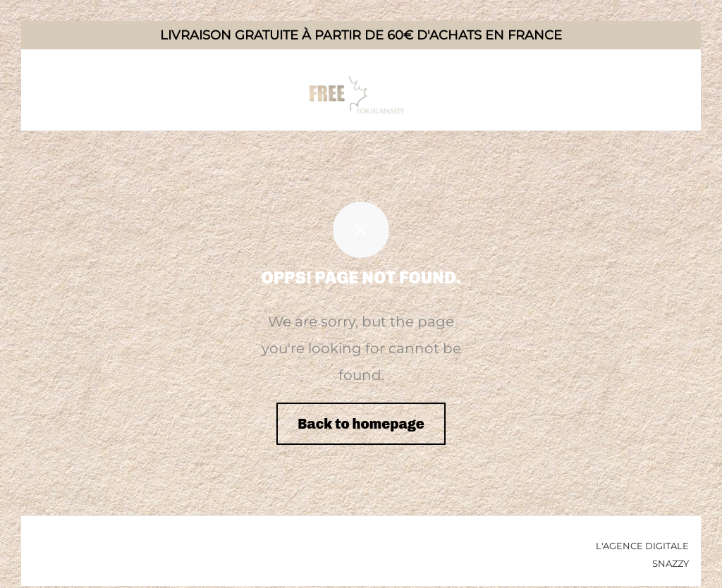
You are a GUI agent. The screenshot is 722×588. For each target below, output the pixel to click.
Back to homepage (361, 424)
